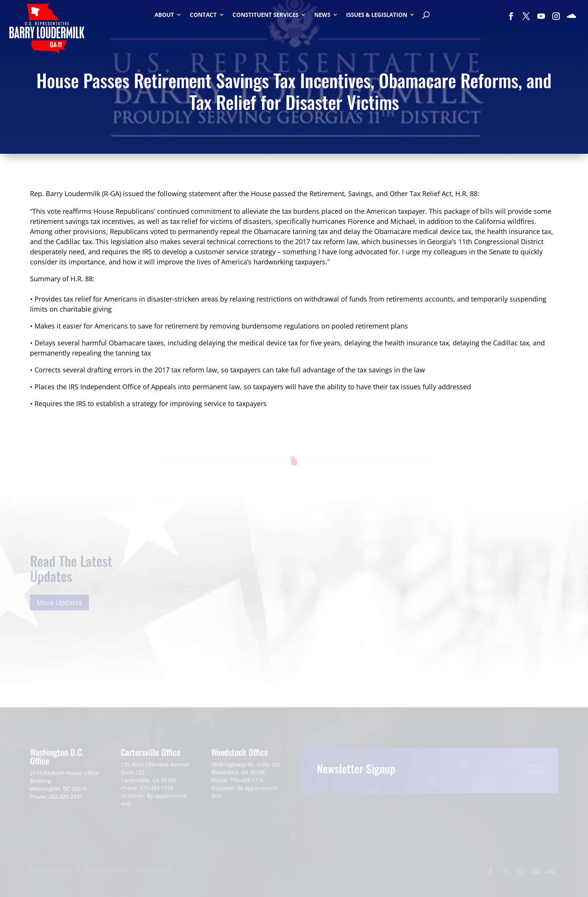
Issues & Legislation (377, 15)
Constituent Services (265, 15)
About (164, 15)
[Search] (426, 16)
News (322, 15)
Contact (203, 15)
